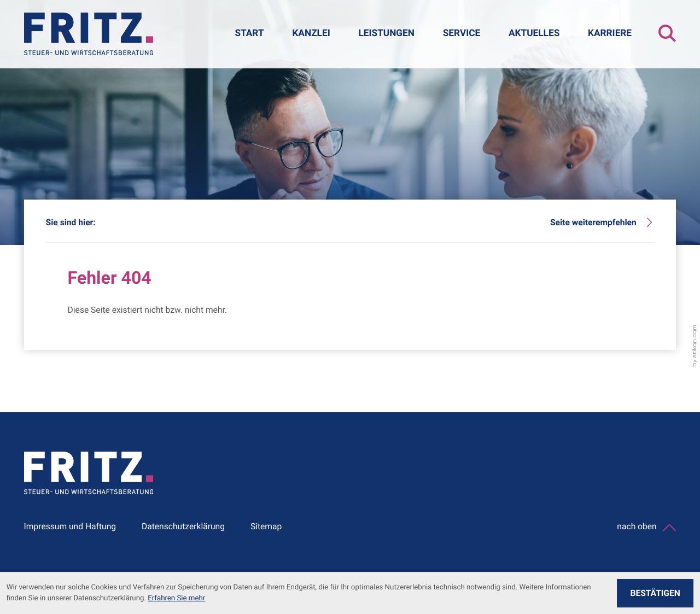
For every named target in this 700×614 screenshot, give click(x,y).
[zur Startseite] (89, 34)
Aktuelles (534, 33)
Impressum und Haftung (70, 526)
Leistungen (386, 33)
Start (249, 33)
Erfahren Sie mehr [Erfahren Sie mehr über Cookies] (176, 598)
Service (462, 33)
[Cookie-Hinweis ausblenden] (655, 593)
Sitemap (266, 526)
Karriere (610, 33)
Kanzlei (311, 33)
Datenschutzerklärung (183, 526)
